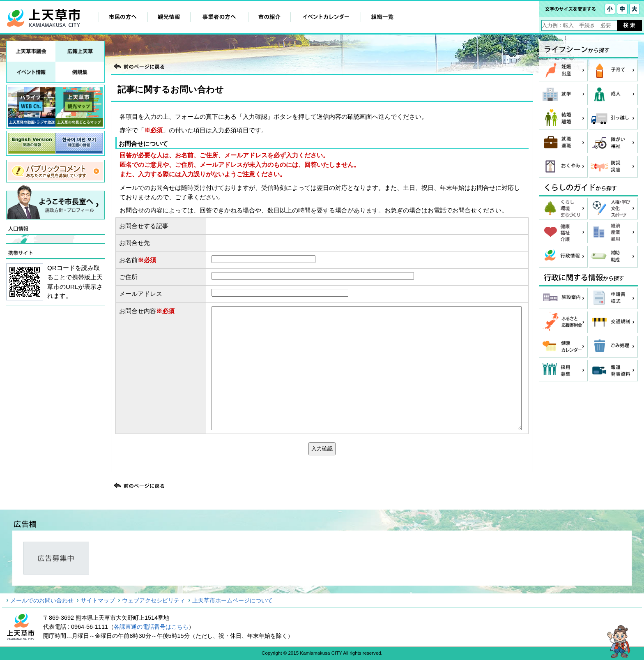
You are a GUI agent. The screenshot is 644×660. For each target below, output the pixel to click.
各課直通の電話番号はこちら (151, 627)
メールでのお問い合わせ (42, 600)
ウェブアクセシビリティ (154, 600)
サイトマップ (98, 600)
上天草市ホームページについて (232, 600)
